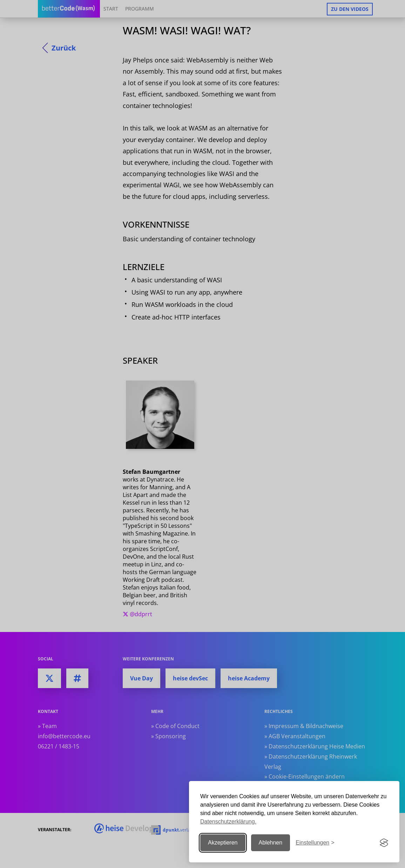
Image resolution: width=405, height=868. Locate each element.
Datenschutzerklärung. (228, 822)
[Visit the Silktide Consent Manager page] (384, 843)
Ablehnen (271, 843)
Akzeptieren (223, 843)
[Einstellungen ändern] (315, 843)
